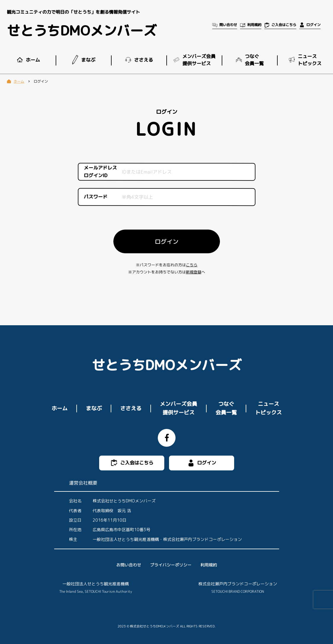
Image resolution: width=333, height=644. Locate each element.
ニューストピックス (268, 408)
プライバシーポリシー (170, 565)
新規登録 (193, 272)
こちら (191, 265)
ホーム (59, 408)
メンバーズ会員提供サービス (178, 408)
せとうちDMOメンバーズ (82, 31)
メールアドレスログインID (100, 172)
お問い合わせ (128, 565)
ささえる (131, 408)
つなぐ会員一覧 (226, 408)
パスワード (95, 197)
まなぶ (94, 408)
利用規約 (208, 565)
